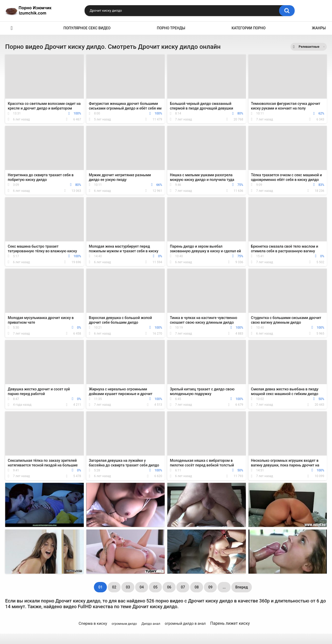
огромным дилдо (124, 624)
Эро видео (12, 28)
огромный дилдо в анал (185, 623)
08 (197, 587)
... (224, 587)
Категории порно (249, 28)
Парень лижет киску (230, 623)
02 (114, 587)
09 (210, 587)
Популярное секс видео (87, 28)
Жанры (319, 28)
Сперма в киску (93, 623)
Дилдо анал (151, 624)
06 (169, 587)
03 (128, 587)
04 (142, 587)
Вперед (241, 587)
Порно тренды (171, 28)
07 (183, 587)
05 (155, 587)
